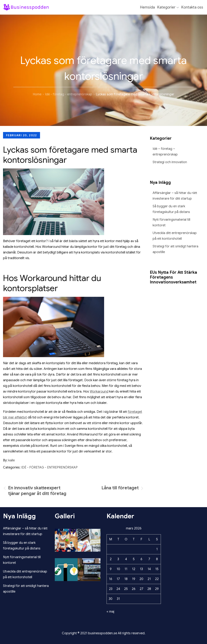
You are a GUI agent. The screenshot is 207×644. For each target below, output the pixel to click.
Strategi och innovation (170, 162)
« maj (110, 612)
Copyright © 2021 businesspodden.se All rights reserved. (104, 633)
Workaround (99, 392)
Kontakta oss (192, 7)
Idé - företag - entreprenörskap (49, 467)
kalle (12, 460)
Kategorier (168, 7)
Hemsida (147, 7)
